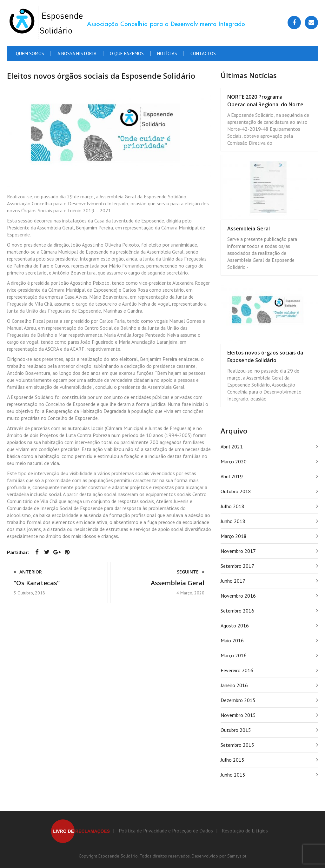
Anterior (28, 572)
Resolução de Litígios (245, 831)
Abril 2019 (232, 476)
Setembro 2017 (237, 566)
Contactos (203, 53)
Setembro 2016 (237, 611)
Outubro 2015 (236, 730)
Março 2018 (234, 536)
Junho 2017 (233, 581)
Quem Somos (30, 53)
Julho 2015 (232, 760)
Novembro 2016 (238, 596)
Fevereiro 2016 (237, 670)
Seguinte (191, 572)
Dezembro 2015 (238, 700)
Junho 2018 (233, 521)
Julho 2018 (232, 506)
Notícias (167, 53)
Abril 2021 (232, 447)
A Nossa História (77, 53)
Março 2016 (234, 655)
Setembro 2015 (237, 745)
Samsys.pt (237, 856)
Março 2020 (234, 461)
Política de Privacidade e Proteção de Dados (166, 831)
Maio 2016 (232, 640)
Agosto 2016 (235, 626)
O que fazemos (127, 53)
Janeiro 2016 (234, 685)
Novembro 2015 (238, 715)
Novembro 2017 (238, 551)
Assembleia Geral (178, 583)
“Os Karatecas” (37, 583)
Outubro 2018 (236, 491)
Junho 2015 (233, 775)
